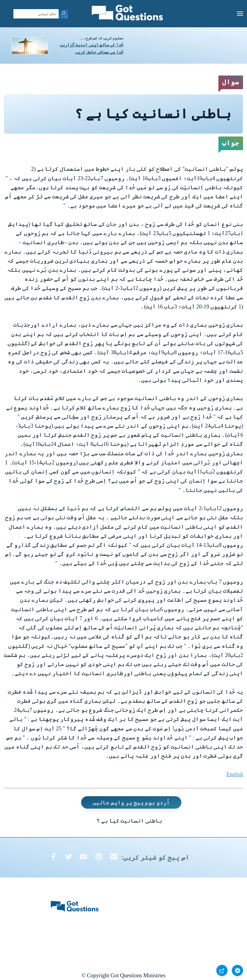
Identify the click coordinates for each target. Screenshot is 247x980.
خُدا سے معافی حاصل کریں (99, 52)
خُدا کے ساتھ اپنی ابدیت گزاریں (92, 45)
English (235, 774)
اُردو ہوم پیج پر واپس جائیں (131, 803)
